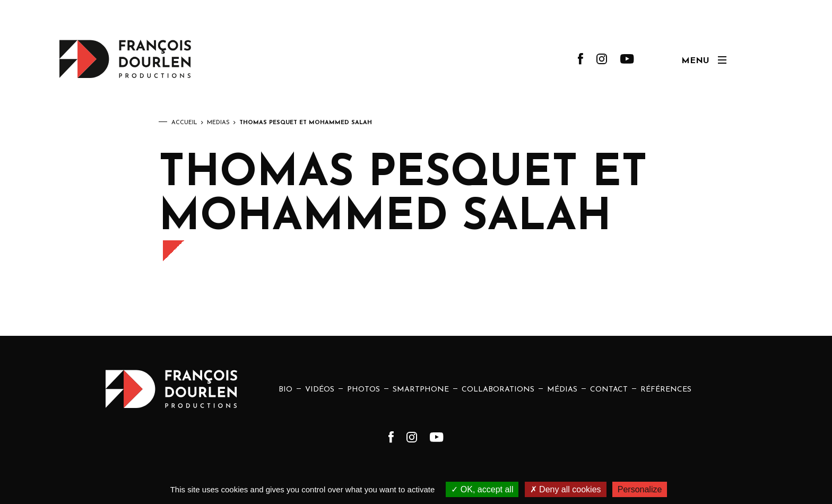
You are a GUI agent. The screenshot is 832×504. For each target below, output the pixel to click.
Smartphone (421, 390)
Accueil (184, 123)
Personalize (640, 489)
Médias (218, 123)
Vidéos (320, 390)
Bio (285, 390)
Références (666, 390)
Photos (363, 390)
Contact (609, 390)
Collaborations (498, 390)
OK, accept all (482, 489)
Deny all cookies (566, 489)
